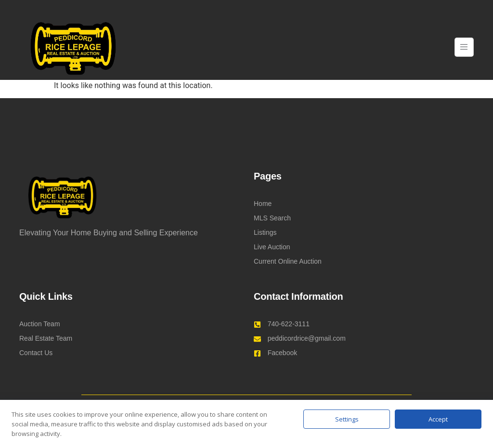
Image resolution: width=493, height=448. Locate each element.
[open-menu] (464, 47)
